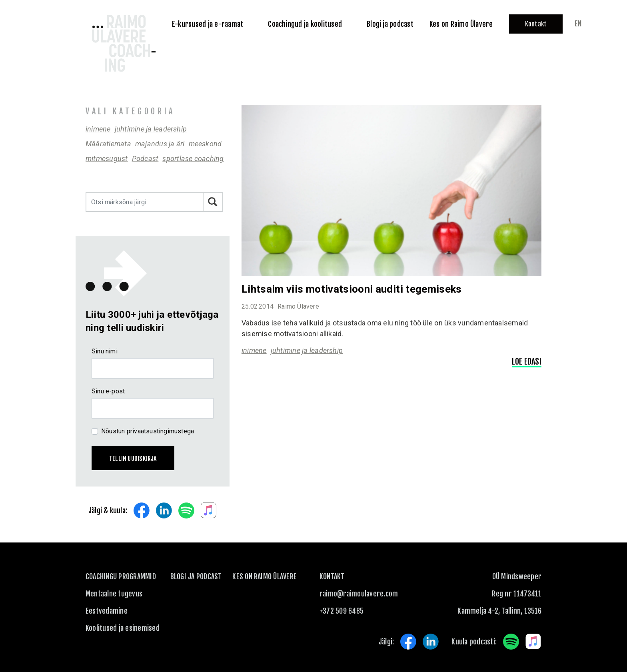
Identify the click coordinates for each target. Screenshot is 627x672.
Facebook (142, 510)
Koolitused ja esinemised (123, 628)
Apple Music (209, 510)
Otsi (213, 202)
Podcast (145, 159)
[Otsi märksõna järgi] (145, 202)
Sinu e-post (108, 391)
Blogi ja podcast (196, 576)
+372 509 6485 (341, 611)
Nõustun (148, 431)
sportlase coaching (193, 159)
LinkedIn (164, 510)
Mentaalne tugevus (114, 594)
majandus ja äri (160, 144)
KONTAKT (332, 576)
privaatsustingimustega (161, 431)
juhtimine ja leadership (151, 129)
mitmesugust (107, 159)
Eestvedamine (107, 611)
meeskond (205, 144)
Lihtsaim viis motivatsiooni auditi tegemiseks (352, 289)
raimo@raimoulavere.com (359, 594)
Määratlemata (108, 144)
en (578, 24)
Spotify (186, 510)
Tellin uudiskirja (133, 459)
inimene (98, 129)
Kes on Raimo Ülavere (265, 576)
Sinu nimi (105, 351)
